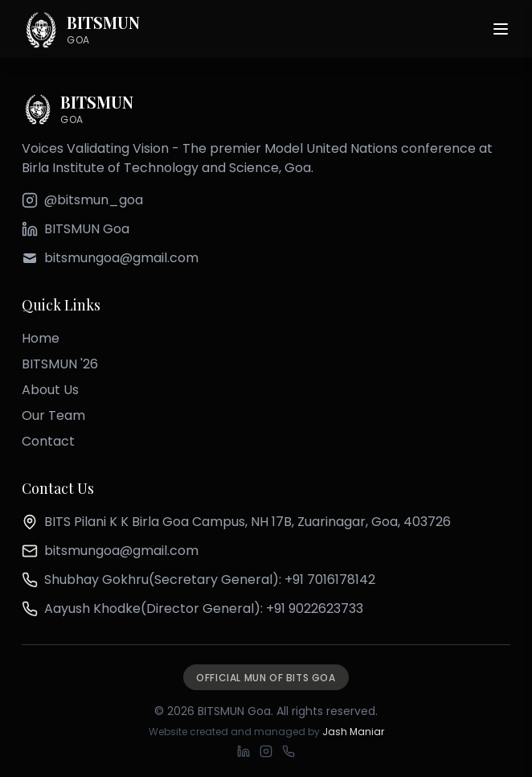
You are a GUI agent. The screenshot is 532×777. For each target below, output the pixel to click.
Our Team (53, 415)
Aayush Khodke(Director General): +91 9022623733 (204, 608)
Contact (48, 441)
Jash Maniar (353, 732)
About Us (50, 390)
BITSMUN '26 (60, 364)
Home (41, 338)
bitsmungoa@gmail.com (121, 551)
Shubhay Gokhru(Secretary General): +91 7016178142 (210, 580)
